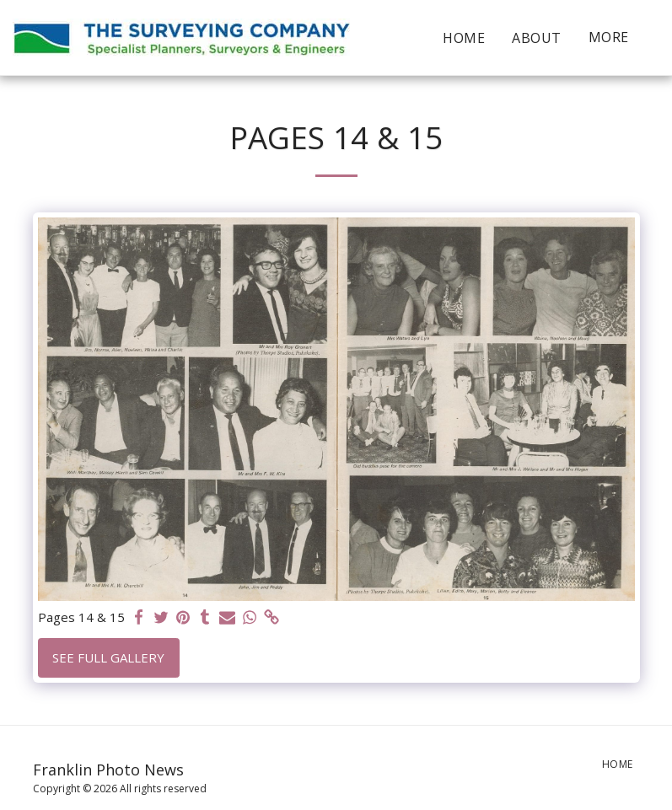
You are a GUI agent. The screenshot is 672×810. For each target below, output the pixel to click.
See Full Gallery (108, 657)
